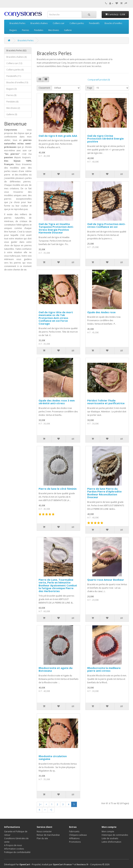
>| (51, 810)
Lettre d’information (111, 842)
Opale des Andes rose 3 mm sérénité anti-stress (57, 402)
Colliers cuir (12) (14, 63)
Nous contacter (44, 831)
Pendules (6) (12, 102)
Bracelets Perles (17, 23)
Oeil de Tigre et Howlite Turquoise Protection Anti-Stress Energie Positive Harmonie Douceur (56, 228)
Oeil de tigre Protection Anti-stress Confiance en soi (106, 225)
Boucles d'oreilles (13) (17, 82)
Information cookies (14, 849)
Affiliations (74, 838)
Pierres (25, 30)
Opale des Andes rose (101, 312)
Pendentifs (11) (14, 76)
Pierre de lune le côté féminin (58, 489)
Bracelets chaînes (39, 23)
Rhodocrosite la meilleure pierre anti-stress (104, 669)
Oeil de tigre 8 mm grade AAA (58, 136)
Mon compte (108, 831)
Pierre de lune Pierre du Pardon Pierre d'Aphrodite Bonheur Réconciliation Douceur (104, 493)
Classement (44, 88)
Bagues (13, 30)
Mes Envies (54, 30)
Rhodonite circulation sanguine (53, 758)
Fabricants (74, 831)
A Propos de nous (13, 845)
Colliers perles (77, 23)
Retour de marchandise (48, 835)
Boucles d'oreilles (113, 23)
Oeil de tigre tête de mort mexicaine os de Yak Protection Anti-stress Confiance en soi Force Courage (56, 318)
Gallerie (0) (12, 114)
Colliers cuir (59, 23)
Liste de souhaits (110, 838)
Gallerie (68, 30)
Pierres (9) (11, 95)
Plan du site (42, 838)
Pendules (39, 30)
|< (40, 804)
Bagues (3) (12, 89)
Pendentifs (94, 23)
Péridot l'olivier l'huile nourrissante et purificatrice (106, 402)
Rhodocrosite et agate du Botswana (56, 669)
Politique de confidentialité (17, 852)
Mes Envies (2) (13, 108)
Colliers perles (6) (15, 70)
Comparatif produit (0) (99, 80)
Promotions (75, 842)
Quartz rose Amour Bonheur (106, 580)
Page (90, 88)
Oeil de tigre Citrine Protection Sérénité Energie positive (105, 139)
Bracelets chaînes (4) (16, 57)
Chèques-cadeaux (78, 835)
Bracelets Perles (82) (16, 51)
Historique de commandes (115, 835)
